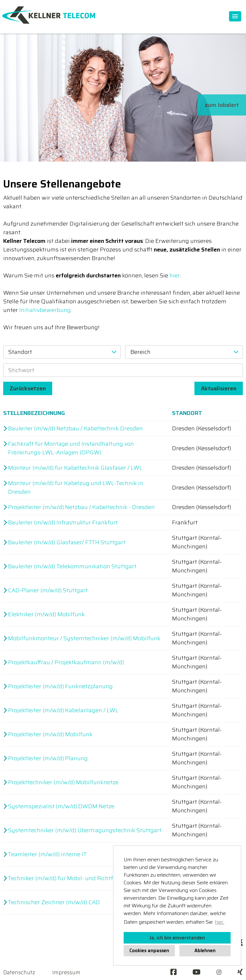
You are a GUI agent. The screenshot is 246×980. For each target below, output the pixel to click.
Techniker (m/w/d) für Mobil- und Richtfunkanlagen (77, 878)
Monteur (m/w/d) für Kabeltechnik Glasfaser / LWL (75, 468)
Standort (187, 413)
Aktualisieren (219, 388)
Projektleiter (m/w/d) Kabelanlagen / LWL (63, 710)
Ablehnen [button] (205, 951)
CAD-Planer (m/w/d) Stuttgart (48, 590)
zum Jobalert (222, 105)
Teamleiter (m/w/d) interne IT (47, 854)
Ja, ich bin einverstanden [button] (177, 938)
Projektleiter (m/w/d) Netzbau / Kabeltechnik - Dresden (81, 507)
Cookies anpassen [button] (149, 951)
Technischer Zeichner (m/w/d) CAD (54, 902)
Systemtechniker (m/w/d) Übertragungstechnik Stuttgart (85, 830)
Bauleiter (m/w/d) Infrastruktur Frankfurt (63, 523)
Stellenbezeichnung (34, 413)
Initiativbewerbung (45, 310)
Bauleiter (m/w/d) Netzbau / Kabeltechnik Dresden (75, 429)
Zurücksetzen (28, 388)
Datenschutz (19, 972)
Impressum (66, 972)
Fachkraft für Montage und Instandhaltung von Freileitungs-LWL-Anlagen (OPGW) (71, 448)
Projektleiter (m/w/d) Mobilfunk (50, 734)
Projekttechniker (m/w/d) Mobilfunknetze (63, 782)
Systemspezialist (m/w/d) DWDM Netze (61, 806)
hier (175, 275)
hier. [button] (220, 922)
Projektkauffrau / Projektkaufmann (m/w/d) (66, 662)
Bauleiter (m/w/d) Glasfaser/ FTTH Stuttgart (67, 542)
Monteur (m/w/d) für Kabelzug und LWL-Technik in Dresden (76, 488)
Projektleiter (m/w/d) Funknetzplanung (60, 686)
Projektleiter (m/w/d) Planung (48, 758)
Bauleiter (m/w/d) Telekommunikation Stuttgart (72, 566)
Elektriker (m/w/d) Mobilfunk (46, 614)
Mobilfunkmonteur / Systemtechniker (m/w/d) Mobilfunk (84, 638)
